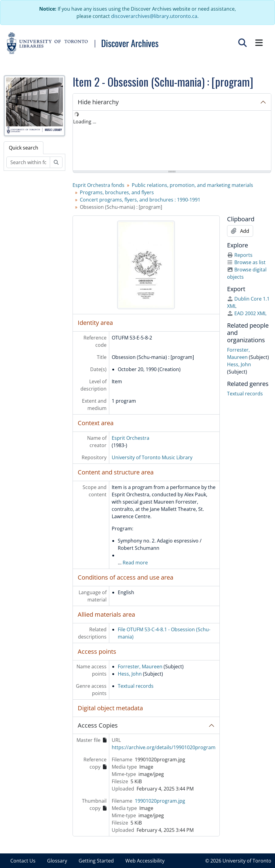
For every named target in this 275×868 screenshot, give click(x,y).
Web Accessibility (145, 861)
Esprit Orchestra (131, 438)
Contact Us (23, 861)
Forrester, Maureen (140, 666)
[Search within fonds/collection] (28, 162)
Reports (240, 255)
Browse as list (246, 262)
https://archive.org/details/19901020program (164, 747)
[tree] (172, 141)
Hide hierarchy (98, 102)
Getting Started (96, 861)
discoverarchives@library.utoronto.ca (154, 16)
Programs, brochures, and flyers (117, 192)
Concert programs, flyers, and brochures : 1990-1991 (140, 200)
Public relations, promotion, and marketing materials (192, 185)
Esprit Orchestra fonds (98, 185)
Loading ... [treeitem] (85, 122)
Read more (135, 563)
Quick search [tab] (24, 148)
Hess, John (130, 674)
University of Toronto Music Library (152, 457)
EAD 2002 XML (247, 313)
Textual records (136, 686)
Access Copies (98, 725)
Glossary (57, 861)
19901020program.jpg (160, 801)
